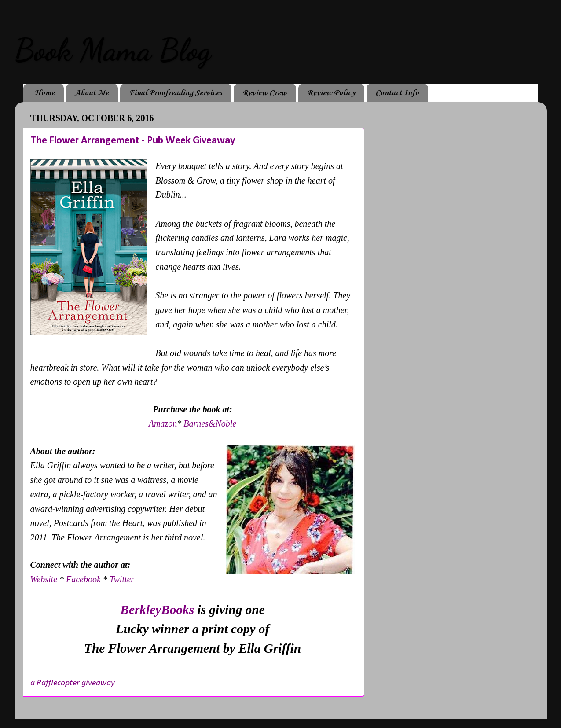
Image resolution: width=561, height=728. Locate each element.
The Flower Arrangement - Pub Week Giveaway (133, 141)
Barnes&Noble (210, 423)
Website (45, 579)
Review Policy (331, 93)
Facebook (83, 579)
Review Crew (265, 93)
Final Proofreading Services (176, 93)
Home (44, 93)
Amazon (163, 423)
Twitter (122, 579)
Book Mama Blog (113, 50)
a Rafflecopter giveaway (73, 683)
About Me (92, 93)
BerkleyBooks (157, 610)
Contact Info (397, 93)
